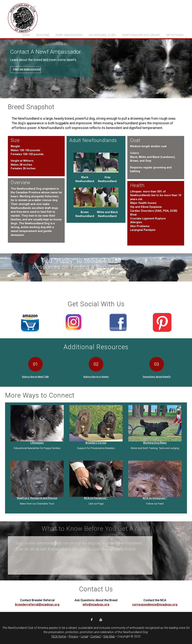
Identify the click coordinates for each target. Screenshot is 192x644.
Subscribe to (35, 377)
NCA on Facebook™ (96, 498)
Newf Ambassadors (69, 35)
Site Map (109, 636)
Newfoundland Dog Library (141, 35)
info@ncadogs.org (96, 605)
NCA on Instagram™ (155, 498)
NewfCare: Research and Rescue (37, 498)
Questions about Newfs (157, 377)
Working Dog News (155, 443)
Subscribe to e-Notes (96, 377)
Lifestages (37, 443)
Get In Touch (175, 35)
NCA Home (43, 35)
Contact (96, 636)
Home (26, 35)
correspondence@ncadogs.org (155, 605)
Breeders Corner (96, 443)
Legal (84, 636)
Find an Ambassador (27, 70)
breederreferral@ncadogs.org (37, 605)
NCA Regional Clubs (102, 35)
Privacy (73, 636)
